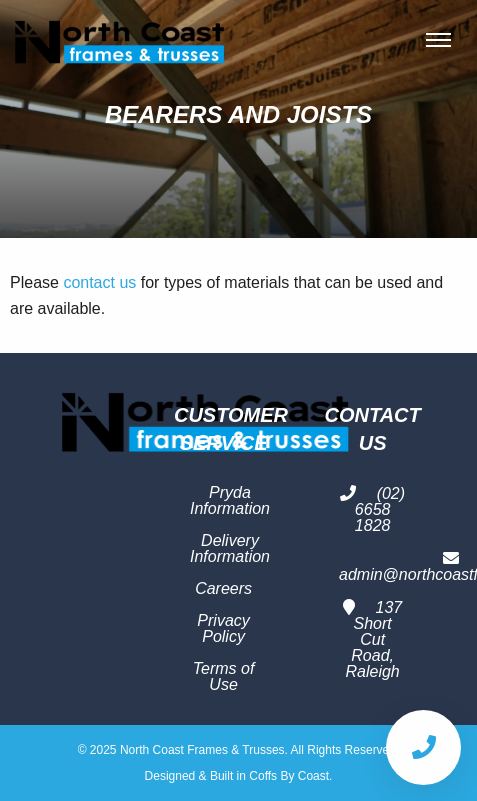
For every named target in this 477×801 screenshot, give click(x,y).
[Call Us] (423, 747)
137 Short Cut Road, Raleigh (372, 639)
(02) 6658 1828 (372, 509)
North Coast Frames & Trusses (119, 40)
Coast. (315, 776)
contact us (99, 282)
